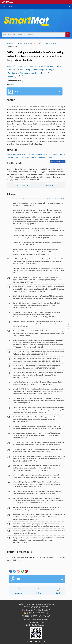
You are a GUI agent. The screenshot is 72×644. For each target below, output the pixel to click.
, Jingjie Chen (22, 66)
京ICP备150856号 (44, 610)
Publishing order (20, 199)
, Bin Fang (41, 66)
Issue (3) (29, 43)
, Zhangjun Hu (12, 73)
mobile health (29, 157)
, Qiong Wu (32, 66)
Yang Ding (10, 66)
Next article (52, 185)
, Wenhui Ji (50, 66)
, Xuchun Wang (25, 70)
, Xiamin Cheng (37, 70)
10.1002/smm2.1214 (49, 43)
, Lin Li (43, 73)
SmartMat (8, 6)
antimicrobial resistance (16, 154)
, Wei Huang (11, 77)
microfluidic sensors (14, 157)
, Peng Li (33, 73)
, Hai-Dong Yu (49, 70)
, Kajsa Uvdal (23, 73)
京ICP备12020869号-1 (29, 610)
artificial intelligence (37, 154)
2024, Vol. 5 (20, 43)
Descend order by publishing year (37, 199)
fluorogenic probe (56, 154)
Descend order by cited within (57, 199)
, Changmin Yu (12, 70)
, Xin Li (58, 66)
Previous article (22, 185)
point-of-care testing (45, 157)
